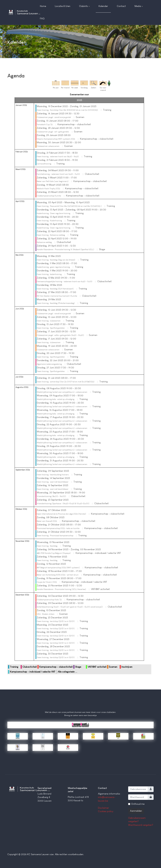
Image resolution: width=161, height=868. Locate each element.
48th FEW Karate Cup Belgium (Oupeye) (54, 553)
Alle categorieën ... (67, 672)
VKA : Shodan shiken (46, 614)
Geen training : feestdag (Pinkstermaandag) (56, 303)
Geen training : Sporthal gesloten (51, 328)
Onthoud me (138, 804)
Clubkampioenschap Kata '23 (49, 600)
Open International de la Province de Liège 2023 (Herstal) (61, 514)
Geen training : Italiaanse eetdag (51, 235)
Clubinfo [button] (84, 6)
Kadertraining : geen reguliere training (53, 267)
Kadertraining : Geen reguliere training (54, 213)
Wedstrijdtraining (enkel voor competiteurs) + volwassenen (62, 392)
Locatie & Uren (63, 6)
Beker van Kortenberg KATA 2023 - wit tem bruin (58, 575)
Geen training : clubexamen (49, 321)
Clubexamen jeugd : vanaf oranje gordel (54, 117)
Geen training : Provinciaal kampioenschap (55, 536)
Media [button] (139, 6)
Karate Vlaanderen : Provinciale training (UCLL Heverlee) (61, 589)
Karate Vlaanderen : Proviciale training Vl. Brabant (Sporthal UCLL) (65, 250)
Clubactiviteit (30, 667)
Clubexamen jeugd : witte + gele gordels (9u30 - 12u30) (60, 335)
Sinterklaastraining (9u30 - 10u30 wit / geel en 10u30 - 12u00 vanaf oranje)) (70, 607)
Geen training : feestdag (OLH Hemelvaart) (55, 289)
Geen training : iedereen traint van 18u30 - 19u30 (58, 157)
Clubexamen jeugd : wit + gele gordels (53, 132)
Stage (78, 667)
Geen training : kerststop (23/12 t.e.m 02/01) (56, 621)
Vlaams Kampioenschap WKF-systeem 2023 (56, 139)
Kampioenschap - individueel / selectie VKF (33, 672)
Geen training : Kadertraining (49, 221)
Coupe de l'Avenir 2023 (47, 582)
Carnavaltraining (44, 164)
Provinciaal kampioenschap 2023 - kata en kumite (58, 528)
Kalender (103, 6)
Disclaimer (103, 808)
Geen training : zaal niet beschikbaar (53, 482)
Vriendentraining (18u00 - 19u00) (51, 496)
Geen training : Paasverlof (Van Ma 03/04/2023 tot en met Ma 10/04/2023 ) (69, 206)
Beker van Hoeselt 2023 (47, 521)
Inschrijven (127, 667)
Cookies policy (106, 811)
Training (14, 667)
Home (43, 6)
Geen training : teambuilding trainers (53, 475)
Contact (121, 6)
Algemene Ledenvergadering (49, 364)
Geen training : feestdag (47, 546)
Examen (113, 667)
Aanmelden (136, 811)
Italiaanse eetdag (44, 242)
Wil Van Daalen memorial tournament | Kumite (57, 296)
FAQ (42, 18)
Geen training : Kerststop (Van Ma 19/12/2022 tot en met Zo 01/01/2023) (67, 110)
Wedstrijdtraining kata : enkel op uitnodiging (56, 399)
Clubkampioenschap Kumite (49, 196)
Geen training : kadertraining (49, 274)
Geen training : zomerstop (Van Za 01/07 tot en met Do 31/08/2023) (66, 382)
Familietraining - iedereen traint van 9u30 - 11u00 (58, 174)
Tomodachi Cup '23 (45, 125)
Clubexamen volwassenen (48, 146)
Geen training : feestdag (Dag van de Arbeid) (56, 260)
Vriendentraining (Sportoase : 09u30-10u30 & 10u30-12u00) (63, 504)
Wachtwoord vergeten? (141, 825)
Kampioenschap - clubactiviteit (56, 667)
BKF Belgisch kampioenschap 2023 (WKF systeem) (58, 568)
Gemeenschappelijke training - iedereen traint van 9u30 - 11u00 (65, 282)
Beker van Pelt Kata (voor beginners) (53, 181)
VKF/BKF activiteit (97, 667)
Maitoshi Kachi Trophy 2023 (48, 189)
